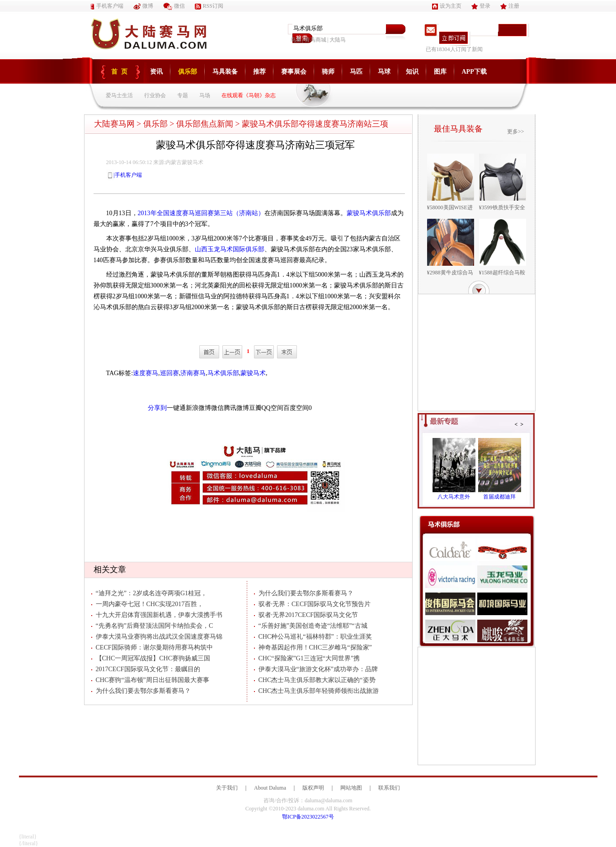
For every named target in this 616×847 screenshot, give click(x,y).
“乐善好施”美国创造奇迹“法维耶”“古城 (311, 626)
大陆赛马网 (114, 124)
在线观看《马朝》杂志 (249, 95)
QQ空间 (273, 408)
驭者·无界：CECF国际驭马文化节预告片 (313, 604)
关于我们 (227, 788)
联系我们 (389, 788)
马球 (384, 72)
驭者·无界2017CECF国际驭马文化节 (306, 615)
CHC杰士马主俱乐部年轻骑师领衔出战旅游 (317, 691)
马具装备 (225, 72)
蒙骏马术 (253, 373)
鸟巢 (296, 40)
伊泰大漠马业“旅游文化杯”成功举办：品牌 (316, 669)
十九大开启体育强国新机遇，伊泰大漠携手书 (157, 615)
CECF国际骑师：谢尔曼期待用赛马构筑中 (152, 647)
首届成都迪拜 (499, 497)
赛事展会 (294, 72)
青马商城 (315, 40)
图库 (440, 72)
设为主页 (447, 6)
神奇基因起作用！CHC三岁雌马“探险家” (313, 647)
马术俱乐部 (223, 373)
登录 (481, 6)
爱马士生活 (119, 95)
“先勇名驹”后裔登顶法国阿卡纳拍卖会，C (152, 626)
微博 (143, 6)
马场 (205, 95)
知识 (412, 72)
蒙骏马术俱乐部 (369, 213)
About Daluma (270, 788)
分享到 (157, 408)
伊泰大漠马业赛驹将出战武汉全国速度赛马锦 (157, 637)
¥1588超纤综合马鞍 (502, 273)
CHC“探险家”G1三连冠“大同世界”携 (307, 658)
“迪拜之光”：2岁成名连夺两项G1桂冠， (149, 593)
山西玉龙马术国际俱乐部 (230, 249)
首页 (121, 72)
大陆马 (338, 40)
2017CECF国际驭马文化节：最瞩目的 (146, 669)
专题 (183, 95)
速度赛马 (146, 373)
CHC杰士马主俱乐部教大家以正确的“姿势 (315, 680)
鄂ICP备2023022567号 (308, 817)
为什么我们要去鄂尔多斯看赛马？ (141, 691)
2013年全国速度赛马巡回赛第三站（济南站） (201, 213)
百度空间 (296, 408)
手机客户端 (107, 6)
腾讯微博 (236, 408)
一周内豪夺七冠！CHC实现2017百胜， (148, 604)
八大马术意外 (454, 497)
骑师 (328, 72)
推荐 (259, 72)
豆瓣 (255, 408)
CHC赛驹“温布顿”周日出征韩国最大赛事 (150, 680)
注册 (510, 6)
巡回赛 (169, 373)
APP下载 (474, 72)
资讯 (156, 72)
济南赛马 (193, 373)
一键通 (176, 408)
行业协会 (155, 95)
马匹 (356, 72)
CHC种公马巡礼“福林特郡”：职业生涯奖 (313, 637)
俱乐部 (188, 72)
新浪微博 (198, 408)
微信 (174, 6)
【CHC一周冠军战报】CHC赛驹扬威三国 (151, 658)
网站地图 (351, 788)
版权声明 (313, 788)
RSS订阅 (209, 6)
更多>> (516, 132)
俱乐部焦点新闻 (205, 124)
